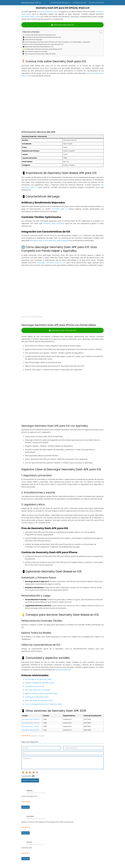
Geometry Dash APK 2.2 (31, 3)
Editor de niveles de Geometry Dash (39, 701)
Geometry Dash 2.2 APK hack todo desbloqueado (49, 241)
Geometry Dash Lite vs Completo (38, 690)
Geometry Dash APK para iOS (48, 12)
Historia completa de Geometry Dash (40, 683)
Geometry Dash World (96, 3)
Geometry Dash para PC (35, 686)
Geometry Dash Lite (80, 3)
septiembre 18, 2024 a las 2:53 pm (36, 819)
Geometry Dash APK (63, 670)
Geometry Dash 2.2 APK (31, 17)
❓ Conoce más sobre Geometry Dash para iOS (39, 35)
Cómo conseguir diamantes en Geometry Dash (43, 704)
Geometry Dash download (54, 223)
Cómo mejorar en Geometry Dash (38, 679)
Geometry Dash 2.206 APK (31, 719)
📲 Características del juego (32, 40)
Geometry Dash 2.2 (60, 209)
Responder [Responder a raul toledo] (26, 833)
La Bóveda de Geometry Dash (37, 697)
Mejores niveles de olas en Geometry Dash (41, 693)
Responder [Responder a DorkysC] (26, 859)
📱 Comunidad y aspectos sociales (35, 51)
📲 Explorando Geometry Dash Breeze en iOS (38, 47)
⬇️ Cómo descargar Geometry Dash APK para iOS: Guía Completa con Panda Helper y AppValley (56, 42)
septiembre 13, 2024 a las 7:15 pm (36, 793)
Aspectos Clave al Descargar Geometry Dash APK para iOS (43, 44)
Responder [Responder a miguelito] (26, 807)
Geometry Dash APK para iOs (61, 3)
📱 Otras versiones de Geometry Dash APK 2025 (39, 54)
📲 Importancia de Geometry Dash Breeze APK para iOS (42, 37)
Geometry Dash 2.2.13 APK (31, 730)
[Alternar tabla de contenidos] (100, 32)
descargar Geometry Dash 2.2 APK (51, 263)
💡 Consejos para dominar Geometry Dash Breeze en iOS (42, 49)
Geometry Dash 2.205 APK (31, 723)
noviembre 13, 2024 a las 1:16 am (36, 844)
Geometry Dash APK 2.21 (62, 25)
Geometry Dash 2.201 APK (31, 726)
